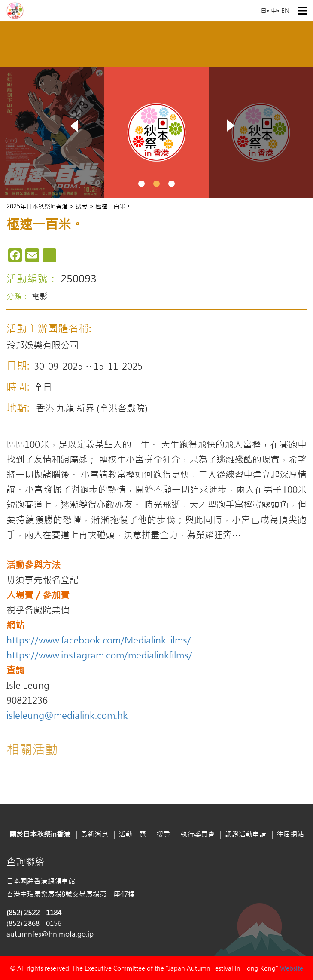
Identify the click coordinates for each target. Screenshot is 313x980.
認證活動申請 (246, 834)
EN (285, 11)
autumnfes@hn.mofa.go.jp (50, 934)
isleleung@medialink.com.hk (67, 715)
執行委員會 (198, 834)
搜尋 (163, 834)
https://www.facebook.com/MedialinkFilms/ (99, 640)
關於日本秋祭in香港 (40, 834)
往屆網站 (290, 834)
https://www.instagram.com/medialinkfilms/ (99, 655)
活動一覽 (132, 834)
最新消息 (94, 834)
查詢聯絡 (25, 861)
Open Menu (302, 11)
